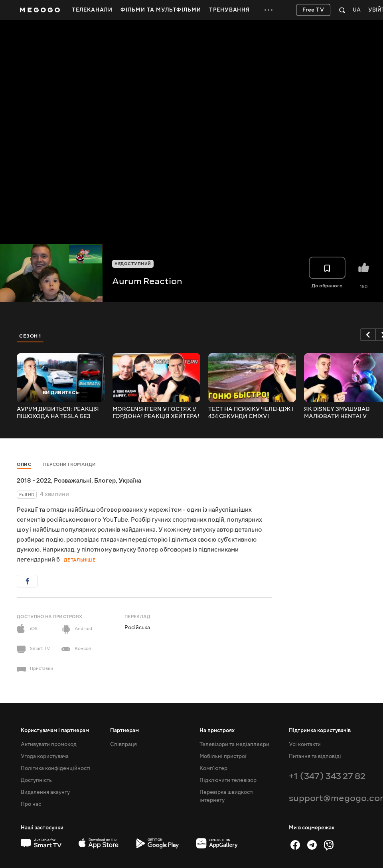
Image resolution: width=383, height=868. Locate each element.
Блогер (105, 481)
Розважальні (73, 481)
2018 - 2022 (34, 481)
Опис (24, 464)
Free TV (313, 10)
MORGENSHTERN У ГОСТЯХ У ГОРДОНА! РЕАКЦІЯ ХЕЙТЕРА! (156, 413)
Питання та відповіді (315, 756)
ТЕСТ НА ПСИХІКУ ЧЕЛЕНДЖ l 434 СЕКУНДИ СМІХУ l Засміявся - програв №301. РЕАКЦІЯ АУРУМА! (251, 413)
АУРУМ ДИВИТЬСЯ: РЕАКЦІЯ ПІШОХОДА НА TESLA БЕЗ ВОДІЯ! (58, 413)
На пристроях (217, 731)
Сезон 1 (30, 336)
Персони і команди (70, 464)
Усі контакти (305, 744)
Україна (130, 481)
